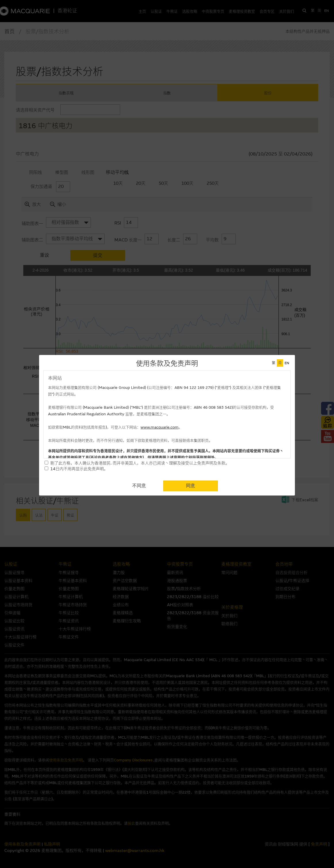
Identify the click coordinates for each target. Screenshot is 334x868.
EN (287, 363)
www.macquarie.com (160, 427)
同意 (191, 486)
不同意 (139, 486)
